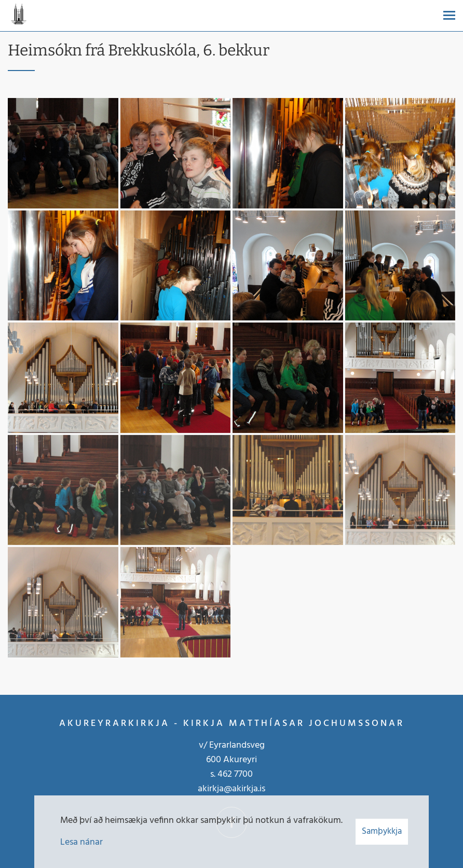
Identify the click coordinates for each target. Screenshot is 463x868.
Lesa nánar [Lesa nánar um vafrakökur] (81, 842)
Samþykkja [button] (382, 831)
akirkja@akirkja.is (231, 789)
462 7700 (235, 774)
